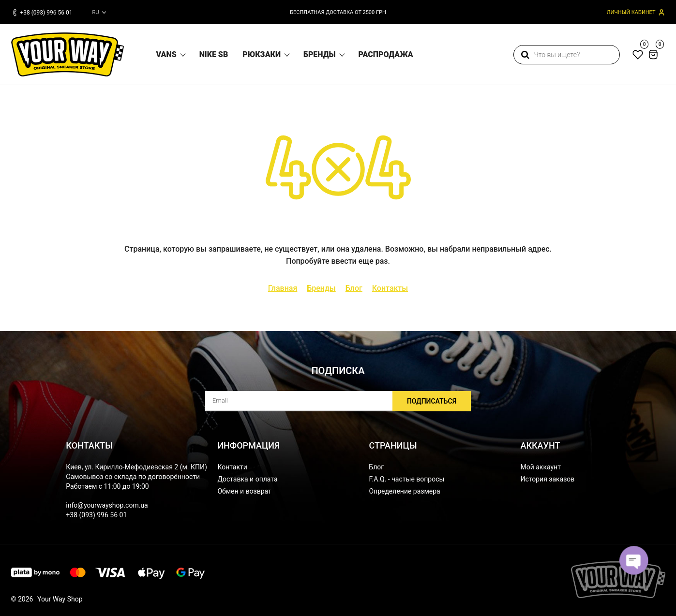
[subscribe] (338, 401)
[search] (567, 55)
